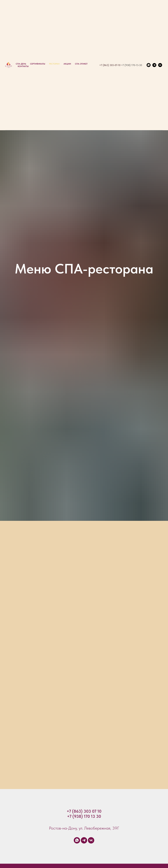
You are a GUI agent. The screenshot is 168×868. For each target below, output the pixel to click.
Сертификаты (38, 64)
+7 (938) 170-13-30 (132, 65)
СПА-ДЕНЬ (21, 64)
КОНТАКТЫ (23, 66)
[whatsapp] (149, 65)
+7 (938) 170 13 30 (84, 816)
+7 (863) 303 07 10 (84, 811)
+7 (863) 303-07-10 (110, 65)
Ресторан (54, 64)
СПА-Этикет (81, 64)
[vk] (160, 65)
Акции (67, 64)
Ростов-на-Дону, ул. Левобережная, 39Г (84, 828)
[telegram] (154, 65)
